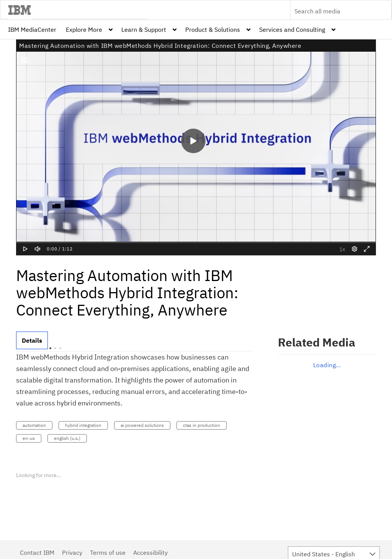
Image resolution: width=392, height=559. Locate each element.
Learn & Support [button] (144, 29)
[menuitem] (32, 29)
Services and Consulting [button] (292, 29)
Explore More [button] (84, 29)
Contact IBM (37, 552)
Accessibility (150, 552)
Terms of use (108, 552)
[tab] (32, 340)
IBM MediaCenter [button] (32, 29)
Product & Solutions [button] (213, 29)
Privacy (72, 552)
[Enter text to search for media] (333, 11)
